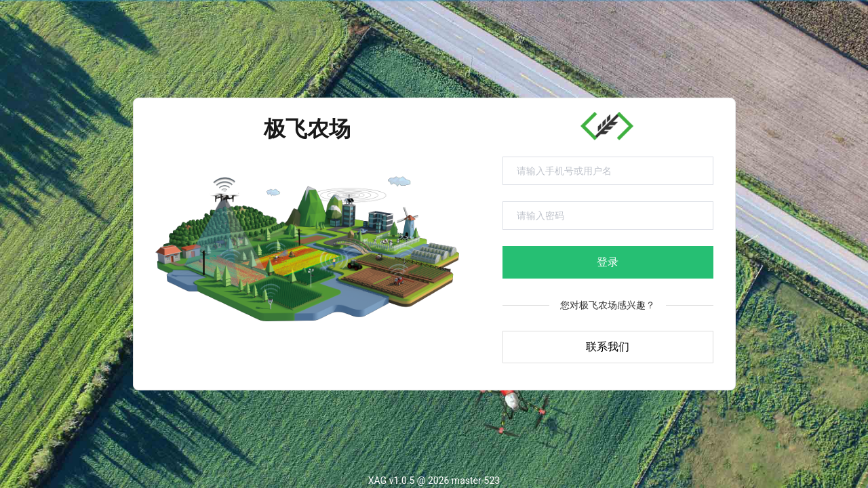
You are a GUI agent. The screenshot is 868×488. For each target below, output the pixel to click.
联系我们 (608, 347)
